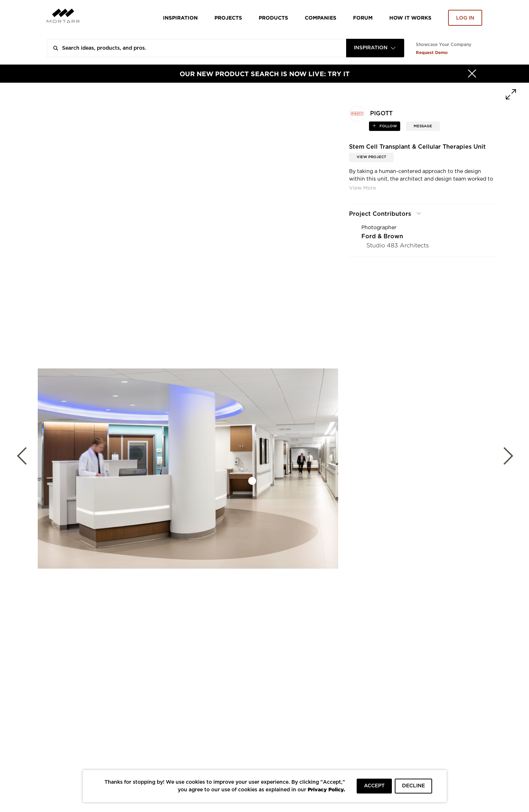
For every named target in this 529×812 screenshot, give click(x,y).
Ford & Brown (382, 236)
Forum (363, 18)
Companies (321, 18)
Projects (228, 18)
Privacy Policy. (326, 789)
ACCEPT (374, 786)
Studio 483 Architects (398, 245)
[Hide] (472, 74)
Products (273, 18)
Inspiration (180, 18)
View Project (371, 157)
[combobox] (375, 48)
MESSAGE (423, 126)
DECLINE (413, 786)
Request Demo (432, 52)
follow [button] (388, 126)
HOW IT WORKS (410, 18)
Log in (465, 18)
